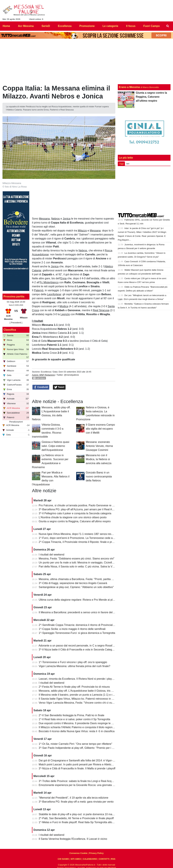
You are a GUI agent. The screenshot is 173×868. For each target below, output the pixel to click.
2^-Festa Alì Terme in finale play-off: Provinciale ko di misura (74, 687)
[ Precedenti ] (16, 323)
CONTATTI (104, 859)
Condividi (41, 387)
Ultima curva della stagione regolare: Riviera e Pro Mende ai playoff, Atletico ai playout (90, 600)
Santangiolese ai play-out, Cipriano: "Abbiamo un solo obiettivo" (76, 587)
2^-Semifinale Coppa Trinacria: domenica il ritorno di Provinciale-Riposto (81, 625)
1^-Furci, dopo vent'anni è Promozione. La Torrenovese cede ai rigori (79, 538)
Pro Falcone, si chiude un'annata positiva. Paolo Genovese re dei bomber (82, 505)
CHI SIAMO (63, 859)
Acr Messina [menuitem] (26, 26)
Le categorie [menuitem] (110, 26)
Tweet (59, 387)
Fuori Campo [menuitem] (152, 26)
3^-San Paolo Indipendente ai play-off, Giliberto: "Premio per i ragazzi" (80, 748)
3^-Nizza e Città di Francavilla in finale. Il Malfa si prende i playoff (77, 768)
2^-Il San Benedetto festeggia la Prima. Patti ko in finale (72, 715)
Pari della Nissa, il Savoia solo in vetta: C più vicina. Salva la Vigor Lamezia (83, 567)
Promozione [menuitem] (87, 26)
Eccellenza (46, 372)
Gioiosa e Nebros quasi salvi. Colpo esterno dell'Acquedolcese (55, 446)
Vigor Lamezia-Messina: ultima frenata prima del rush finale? (75, 666)
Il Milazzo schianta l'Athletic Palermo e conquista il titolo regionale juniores (82, 727)
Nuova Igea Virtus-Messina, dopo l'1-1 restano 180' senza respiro (77, 534)
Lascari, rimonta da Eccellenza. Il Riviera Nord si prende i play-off (77, 679)
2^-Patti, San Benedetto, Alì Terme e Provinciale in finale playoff (76, 818)
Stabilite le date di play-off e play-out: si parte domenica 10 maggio (78, 814)
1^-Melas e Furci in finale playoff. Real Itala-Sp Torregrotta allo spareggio (82, 822)
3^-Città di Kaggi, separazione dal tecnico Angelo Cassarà (73, 583)
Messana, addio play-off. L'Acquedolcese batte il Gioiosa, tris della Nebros (83, 691)
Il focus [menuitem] (131, 26)
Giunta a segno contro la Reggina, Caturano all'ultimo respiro (75, 521)
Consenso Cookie (78, 853)
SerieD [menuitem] (46, 26)
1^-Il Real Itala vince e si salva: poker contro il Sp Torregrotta (75, 719)
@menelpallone (71, 375)
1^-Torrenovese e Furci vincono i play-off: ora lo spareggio (73, 662)
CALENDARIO (90, 859)
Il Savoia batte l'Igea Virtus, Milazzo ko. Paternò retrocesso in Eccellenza (82, 699)
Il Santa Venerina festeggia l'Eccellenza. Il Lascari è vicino (73, 839)
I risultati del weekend (52, 555)
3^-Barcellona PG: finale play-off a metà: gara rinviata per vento (76, 802)
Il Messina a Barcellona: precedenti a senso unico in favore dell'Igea (79, 612)
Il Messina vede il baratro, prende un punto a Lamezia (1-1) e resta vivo (81, 695)
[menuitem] (168, 26)
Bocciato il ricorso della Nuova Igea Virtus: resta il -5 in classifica (77, 731)
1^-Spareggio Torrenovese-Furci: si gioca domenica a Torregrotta (77, 633)
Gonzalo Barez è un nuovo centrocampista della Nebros (99, 477)
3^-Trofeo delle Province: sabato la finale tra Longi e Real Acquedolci (79, 781)
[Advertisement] (144, 189)
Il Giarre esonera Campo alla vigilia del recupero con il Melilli (100, 429)
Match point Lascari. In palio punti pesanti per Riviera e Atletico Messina (81, 764)
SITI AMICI (76, 859)
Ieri (128, 164)
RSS (113, 859)
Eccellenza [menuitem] (65, 26)
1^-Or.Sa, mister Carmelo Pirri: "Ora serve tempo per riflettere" (76, 744)
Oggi (121, 164)
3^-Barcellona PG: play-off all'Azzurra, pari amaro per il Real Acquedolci (81, 509)
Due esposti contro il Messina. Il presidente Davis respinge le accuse (79, 723)
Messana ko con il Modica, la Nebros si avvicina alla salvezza (99, 459)
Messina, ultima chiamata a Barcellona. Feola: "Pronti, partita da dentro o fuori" (85, 579)
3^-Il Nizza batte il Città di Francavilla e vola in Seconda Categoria (78, 650)
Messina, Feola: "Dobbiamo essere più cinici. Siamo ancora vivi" (77, 559)
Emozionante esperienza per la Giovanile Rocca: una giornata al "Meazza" (83, 785)
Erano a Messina (129, 87)
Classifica (10, 330)
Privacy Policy (96, 853)
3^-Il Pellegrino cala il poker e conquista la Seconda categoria (75, 513)
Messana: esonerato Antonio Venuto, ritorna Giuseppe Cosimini (99, 446)
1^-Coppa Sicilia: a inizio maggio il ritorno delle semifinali (72, 629)
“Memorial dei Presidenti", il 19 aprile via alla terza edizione (74, 798)
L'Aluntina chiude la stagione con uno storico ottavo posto (73, 517)
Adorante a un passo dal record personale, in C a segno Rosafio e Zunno (82, 646)
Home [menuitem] (6, 26)
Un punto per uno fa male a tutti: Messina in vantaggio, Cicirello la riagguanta (84, 563)
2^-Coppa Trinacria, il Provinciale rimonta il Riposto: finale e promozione (81, 542)
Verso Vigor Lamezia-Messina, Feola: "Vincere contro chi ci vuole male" (81, 703)
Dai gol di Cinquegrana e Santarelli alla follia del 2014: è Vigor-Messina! (81, 760)
